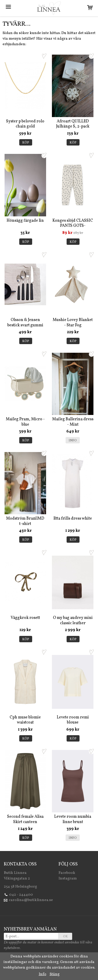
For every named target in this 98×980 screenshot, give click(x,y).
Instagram (68, 879)
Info (73, 441)
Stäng (55, 974)
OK (65, 937)
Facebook (67, 873)
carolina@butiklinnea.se (31, 900)
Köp (26, 143)
